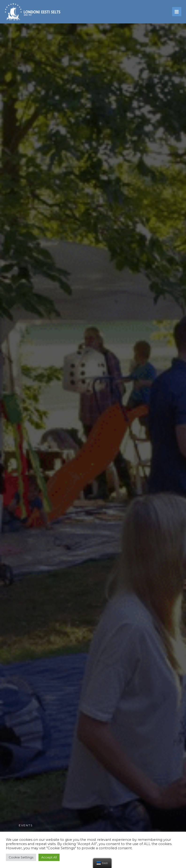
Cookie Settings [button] (21, 857)
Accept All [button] (49, 857)
